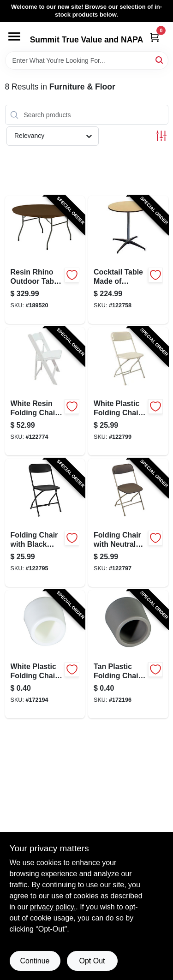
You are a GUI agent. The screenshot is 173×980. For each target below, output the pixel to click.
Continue (35, 961)
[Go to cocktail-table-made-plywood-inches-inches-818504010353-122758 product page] (128, 260)
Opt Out (92, 961)
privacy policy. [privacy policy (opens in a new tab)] (53, 907)
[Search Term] (87, 60)
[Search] (160, 60)
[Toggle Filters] (161, 136)
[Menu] (14, 36)
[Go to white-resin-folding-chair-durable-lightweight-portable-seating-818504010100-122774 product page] (45, 391)
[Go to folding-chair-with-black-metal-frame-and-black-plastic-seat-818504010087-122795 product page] (45, 523)
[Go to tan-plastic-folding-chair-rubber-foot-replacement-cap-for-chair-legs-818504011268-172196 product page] (128, 654)
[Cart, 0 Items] (155, 37)
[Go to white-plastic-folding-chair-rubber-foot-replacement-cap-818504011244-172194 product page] (45, 654)
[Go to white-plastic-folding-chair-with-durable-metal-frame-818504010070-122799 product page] (128, 391)
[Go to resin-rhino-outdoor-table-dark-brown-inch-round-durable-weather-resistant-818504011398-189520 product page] (45, 260)
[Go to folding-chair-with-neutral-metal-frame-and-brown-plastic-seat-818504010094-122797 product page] (128, 523)
